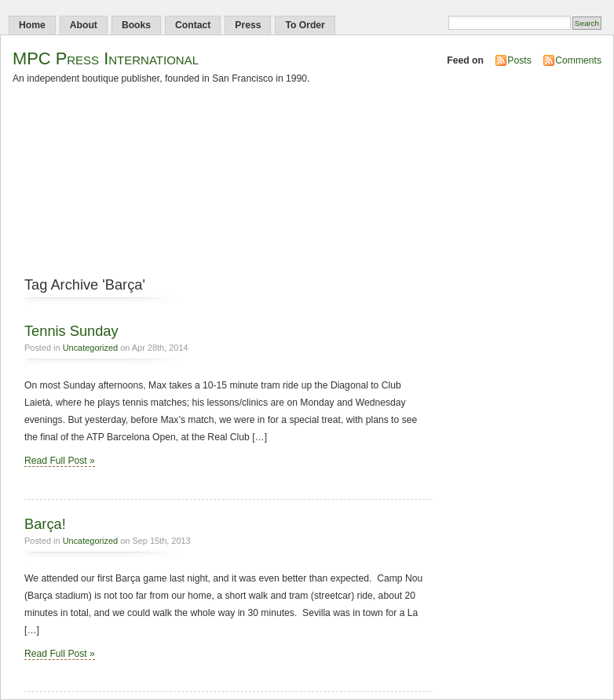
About (84, 25)
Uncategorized (91, 348)
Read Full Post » (60, 461)
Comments (578, 60)
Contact (193, 25)
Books (136, 25)
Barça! (45, 524)
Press (248, 25)
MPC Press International (106, 58)
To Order (305, 25)
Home (32, 25)
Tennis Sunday (71, 331)
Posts (519, 60)
